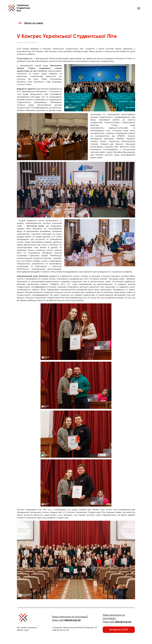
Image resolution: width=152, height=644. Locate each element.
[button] (139, 8)
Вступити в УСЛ (119, 630)
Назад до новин (34, 23)
